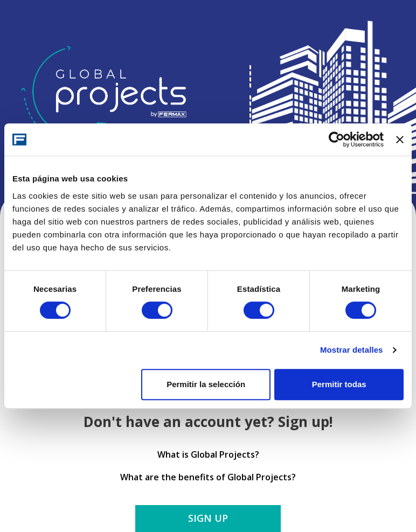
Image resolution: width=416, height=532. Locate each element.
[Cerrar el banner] (400, 139)
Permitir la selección (206, 384)
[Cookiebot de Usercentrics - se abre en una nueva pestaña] (337, 139)
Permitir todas (339, 384)
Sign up (208, 518)
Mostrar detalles (352, 350)
